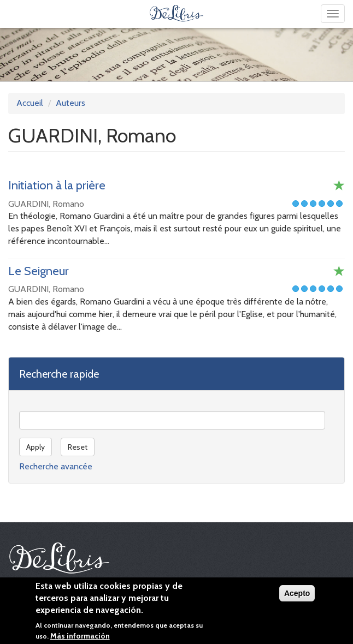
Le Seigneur (39, 271)
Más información (80, 639)
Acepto (297, 596)
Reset (78, 447)
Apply (36, 447)
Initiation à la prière (57, 185)
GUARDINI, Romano (46, 204)
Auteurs (70, 103)
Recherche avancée (56, 466)
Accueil (30, 103)
